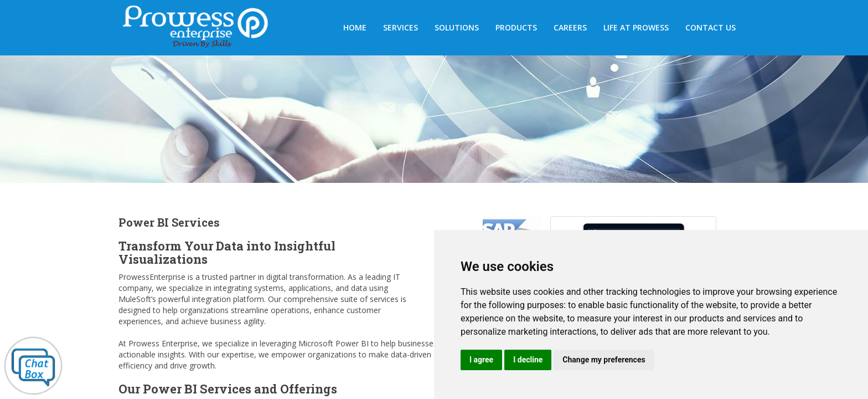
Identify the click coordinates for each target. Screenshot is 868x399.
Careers (570, 27)
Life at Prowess (636, 27)
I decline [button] (528, 360)
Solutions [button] (457, 27)
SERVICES (401, 27)
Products (516, 27)
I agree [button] (481, 360)
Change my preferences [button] (604, 360)
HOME (355, 27)
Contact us (711, 27)
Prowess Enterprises (201, 29)
